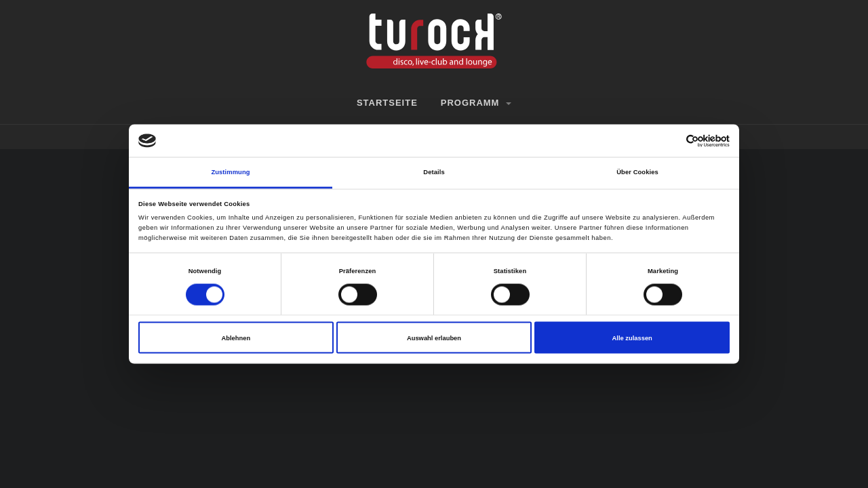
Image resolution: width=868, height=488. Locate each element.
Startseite (387, 103)
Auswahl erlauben (434, 338)
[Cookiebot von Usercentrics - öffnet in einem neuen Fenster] (670, 141)
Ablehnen (236, 338)
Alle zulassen (632, 338)
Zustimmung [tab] (230, 172)
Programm (476, 103)
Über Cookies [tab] (637, 172)
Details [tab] (434, 172)
